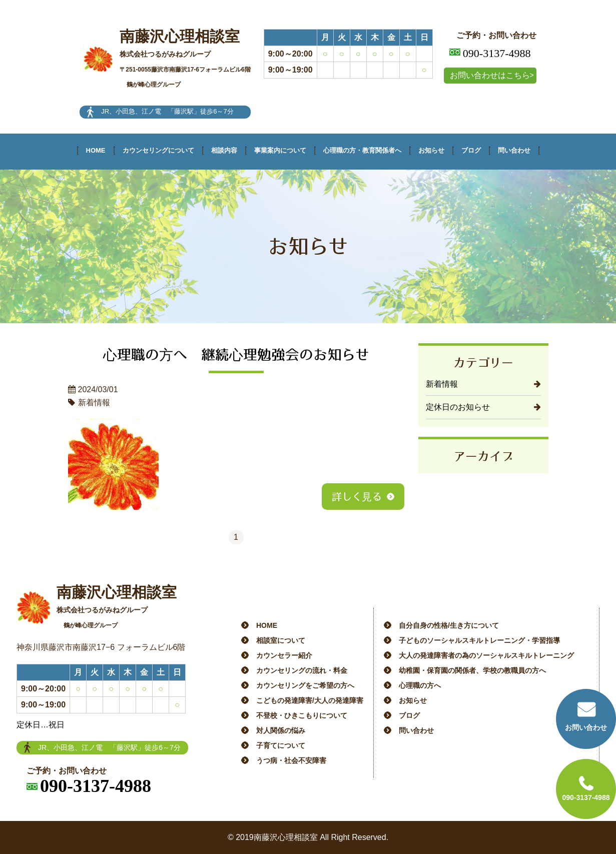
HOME (96, 150)
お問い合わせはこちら (490, 75)
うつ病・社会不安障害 (291, 760)
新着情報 (442, 384)
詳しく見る (357, 496)
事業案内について (280, 150)
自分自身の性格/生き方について (449, 625)
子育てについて (281, 745)
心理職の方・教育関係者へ (362, 150)
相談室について (281, 640)
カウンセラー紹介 (284, 655)
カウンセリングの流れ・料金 (302, 670)
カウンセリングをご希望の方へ (305, 685)
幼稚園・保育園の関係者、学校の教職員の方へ (472, 670)
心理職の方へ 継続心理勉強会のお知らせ (236, 354)
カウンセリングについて (158, 150)
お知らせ (431, 150)
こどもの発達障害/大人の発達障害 (310, 700)
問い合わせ (514, 150)
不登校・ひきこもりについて (302, 715)
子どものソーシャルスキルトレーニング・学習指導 (479, 640)
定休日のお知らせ (458, 407)
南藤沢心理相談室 (185, 59)
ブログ (471, 150)
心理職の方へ (420, 685)
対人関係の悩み (281, 730)
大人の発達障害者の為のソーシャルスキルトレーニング (486, 655)
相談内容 (224, 150)
